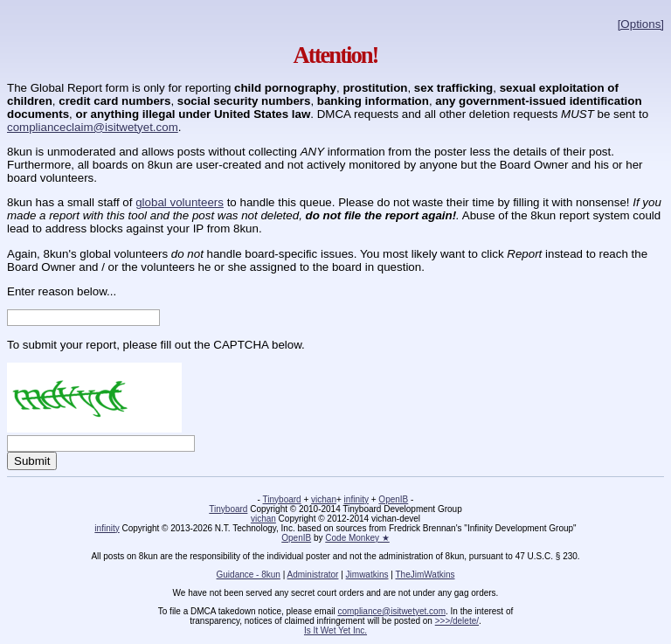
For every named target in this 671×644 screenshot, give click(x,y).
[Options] (641, 24)
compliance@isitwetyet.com (391, 611)
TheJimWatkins (425, 575)
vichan (324, 499)
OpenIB (393, 499)
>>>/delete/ (457, 621)
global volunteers (180, 202)
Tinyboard (282, 499)
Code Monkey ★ (357, 538)
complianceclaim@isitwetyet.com (93, 127)
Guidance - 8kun (249, 575)
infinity (356, 499)
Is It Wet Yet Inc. (335, 630)
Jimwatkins (367, 575)
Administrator (313, 575)
